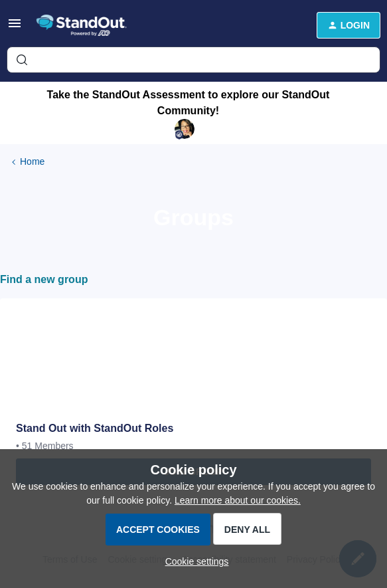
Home (32, 161)
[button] (15, 28)
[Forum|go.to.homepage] (86, 25)
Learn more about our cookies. (238, 500)
